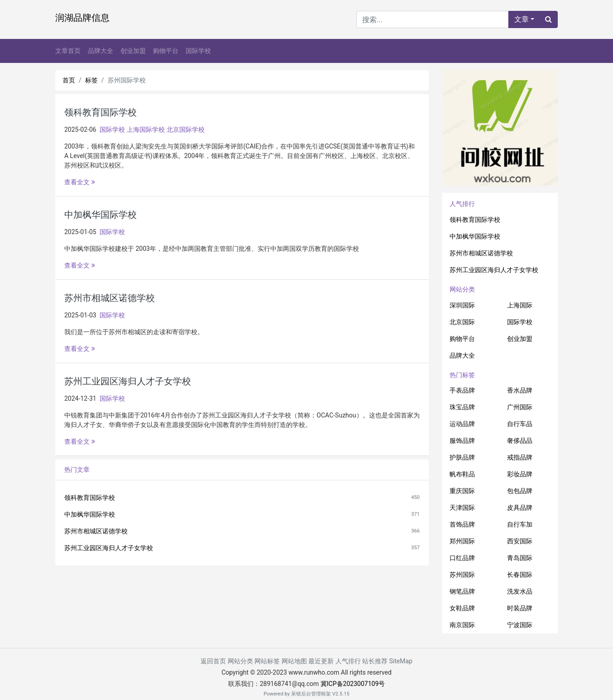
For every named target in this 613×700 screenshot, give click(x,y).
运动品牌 (462, 424)
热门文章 (77, 470)
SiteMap (400, 661)
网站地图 (294, 661)
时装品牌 (520, 608)
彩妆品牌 (520, 474)
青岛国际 (520, 558)
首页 (69, 80)
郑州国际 (462, 541)
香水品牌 (520, 390)
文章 (522, 19)
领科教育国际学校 (101, 112)
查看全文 (80, 182)
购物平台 (166, 51)
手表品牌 (462, 390)
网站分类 (462, 289)
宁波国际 (520, 625)
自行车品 (520, 424)
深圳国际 (462, 305)
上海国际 (520, 305)
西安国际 (520, 541)
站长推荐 (375, 661)
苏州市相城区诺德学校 (110, 298)
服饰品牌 (462, 441)
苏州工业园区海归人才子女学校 (128, 381)
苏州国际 (462, 575)
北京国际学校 (186, 129)
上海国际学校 (146, 129)
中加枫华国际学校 (101, 215)
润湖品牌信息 (82, 18)
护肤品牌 (462, 457)
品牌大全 (101, 51)
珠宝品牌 (462, 407)
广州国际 (520, 407)
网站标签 (267, 661)
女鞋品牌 (462, 608)
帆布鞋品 (462, 474)
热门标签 (462, 375)
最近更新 (321, 661)
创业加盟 (133, 51)
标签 (91, 80)
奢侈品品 (520, 441)
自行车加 (520, 524)
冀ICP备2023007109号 (353, 684)
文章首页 (68, 51)
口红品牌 (462, 558)
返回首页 (213, 661)
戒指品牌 (520, 457)
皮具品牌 (520, 508)
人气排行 (462, 204)
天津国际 (462, 508)
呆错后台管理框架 (311, 694)
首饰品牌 (462, 524)
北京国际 (462, 322)
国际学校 (198, 51)
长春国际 (520, 575)
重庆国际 (462, 491)
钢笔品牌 (462, 591)
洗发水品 (520, 591)
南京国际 (462, 625)
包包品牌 (520, 491)
